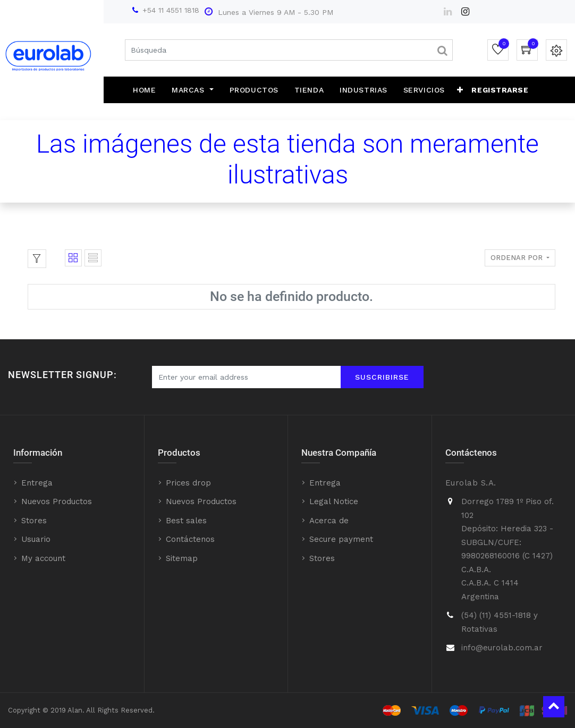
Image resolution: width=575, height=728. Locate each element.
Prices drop (188, 483)
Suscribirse (382, 377)
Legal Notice (334, 501)
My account (43, 558)
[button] (460, 90)
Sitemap (182, 558)
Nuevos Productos (57, 501)
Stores (34, 521)
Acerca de (329, 521)
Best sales (186, 521)
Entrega (37, 483)
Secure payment (341, 539)
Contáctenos (190, 539)
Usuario (36, 539)
